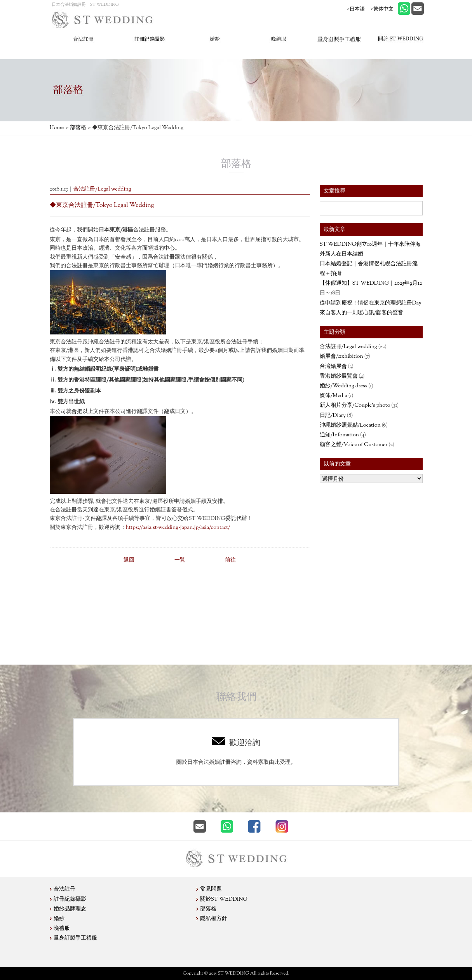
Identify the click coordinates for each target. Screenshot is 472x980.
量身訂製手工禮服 (75, 938)
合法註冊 (64, 889)
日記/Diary (333, 416)
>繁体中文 (382, 9)
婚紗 (59, 919)
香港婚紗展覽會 (339, 376)
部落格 (78, 128)
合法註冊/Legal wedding (348, 347)
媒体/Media (334, 396)
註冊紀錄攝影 (70, 899)
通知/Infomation (339, 435)
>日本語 (356, 9)
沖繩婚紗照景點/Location (350, 425)
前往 (230, 560)
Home (57, 128)
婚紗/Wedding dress (344, 386)
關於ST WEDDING (224, 899)
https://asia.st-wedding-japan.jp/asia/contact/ (178, 528)
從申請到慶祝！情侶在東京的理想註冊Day (371, 303)
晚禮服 (62, 929)
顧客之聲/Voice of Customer (354, 445)
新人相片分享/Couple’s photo (355, 406)
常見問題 (211, 889)
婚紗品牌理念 (70, 909)
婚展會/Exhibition (341, 357)
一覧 (180, 560)
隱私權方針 (214, 919)
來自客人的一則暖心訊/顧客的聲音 (362, 313)
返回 (129, 560)
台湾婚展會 (333, 367)
